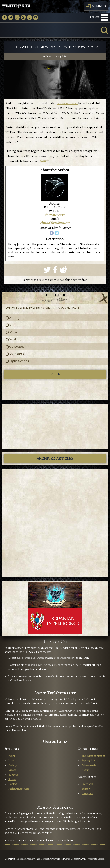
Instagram (87, 794)
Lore (11, 761)
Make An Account (19, 789)
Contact (13, 784)
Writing (15, 340)
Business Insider (67, 103)
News (12, 756)
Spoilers (13, 775)
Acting (14, 318)
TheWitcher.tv (55, 215)
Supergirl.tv (88, 761)
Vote (55, 374)
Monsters (16, 354)
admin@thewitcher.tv (55, 223)
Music (14, 332)
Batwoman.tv (89, 765)
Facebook (87, 784)
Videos (12, 770)
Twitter (86, 789)
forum (44, 161)
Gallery (13, 765)
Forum (12, 780)
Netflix (85, 770)
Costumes (17, 347)
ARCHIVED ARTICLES (55, 459)
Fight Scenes (19, 361)
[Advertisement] (55, 426)
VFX (12, 325)
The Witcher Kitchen (94, 756)
